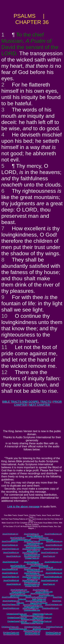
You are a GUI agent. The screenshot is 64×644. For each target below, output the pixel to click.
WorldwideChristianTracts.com (32, 616)
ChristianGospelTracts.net (17, 621)
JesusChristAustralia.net (53, 577)
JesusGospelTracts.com (18, 629)
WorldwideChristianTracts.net (32, 623)
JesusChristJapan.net (35, 571)
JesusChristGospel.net (49, 580)
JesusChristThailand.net (31, 577)
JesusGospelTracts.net (32, 631)
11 (4, 347)
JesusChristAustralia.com (33, 606)
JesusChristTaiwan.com (11, 605)
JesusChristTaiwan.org (11, 549)
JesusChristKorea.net (54, 569)
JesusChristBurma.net (54, 573)
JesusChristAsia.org (31, 534)
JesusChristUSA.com (17, 593)
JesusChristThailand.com (32, 605)
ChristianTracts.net (32, 586)
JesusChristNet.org (46, 540)
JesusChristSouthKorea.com (36, 597)
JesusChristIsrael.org (10, 534)
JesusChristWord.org (11, 553)
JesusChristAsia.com (40, 590)
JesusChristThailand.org (31, 549)
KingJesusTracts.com (11, 632)
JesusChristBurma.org (54, 545)
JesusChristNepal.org (10, 545)
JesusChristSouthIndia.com (36, 601)
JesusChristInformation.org (21, 540)
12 (4, 372)
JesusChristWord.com (11, 608)
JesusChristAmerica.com (40, 593)
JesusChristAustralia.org (53, 549)
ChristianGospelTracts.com (17, 614)
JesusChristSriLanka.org (35, 547)
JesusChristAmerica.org (39, 538)
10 (4, 316)
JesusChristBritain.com (44, 592)
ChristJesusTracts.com (10, 627)
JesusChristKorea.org (54, 541)
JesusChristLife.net (46, 567)
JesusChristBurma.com (11, 597)
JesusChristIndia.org (32, 545)
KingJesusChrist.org (32, 634)
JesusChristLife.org (14, 556)
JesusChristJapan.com (54, 605)
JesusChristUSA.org (18, 538)
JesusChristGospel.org (50, 553)
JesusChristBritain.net (35, 564)
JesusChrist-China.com (39, 603)
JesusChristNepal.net (10, 573)
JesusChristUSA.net (18, 566)
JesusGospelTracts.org (41, 629)
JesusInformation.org (32, 556)
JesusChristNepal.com (11, 601)
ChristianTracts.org (32, 558)
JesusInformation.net (32, 584)
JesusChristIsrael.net (10, 562)
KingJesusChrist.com (11, 634)
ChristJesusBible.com (32, 610)
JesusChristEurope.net (53, 562)
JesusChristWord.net (11, 580)
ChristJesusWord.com (50, 608)
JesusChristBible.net (30, 580)
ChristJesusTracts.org (33, 627)
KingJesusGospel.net (32, 582)
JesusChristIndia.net (32, 573)
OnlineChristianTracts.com (42, 614)
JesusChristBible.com (31, 608)
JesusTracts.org (49, 556)
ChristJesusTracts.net (54, 627)
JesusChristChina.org (32, 541)
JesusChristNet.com (46, 595)
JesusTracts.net (49, 584)
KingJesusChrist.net (53, 634)
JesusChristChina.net (32, 569)
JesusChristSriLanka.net (35, 575)
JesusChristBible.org (30, 553)
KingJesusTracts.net (53, 632)
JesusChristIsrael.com (19, 590)
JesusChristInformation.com (21, 595)
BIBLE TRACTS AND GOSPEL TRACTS (27, 402)
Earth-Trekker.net (33, 579)
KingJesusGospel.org (32, 554)
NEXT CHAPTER (40, 405)
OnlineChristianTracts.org (42, 618)
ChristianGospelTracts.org (17, 618)
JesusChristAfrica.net (10, 569)
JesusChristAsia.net (31, 562)
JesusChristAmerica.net (39, 566)
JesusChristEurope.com (20, 592)
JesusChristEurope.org (53, 534)
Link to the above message (23, 507)
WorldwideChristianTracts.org (32, 619)
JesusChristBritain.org (35, 536)
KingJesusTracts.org (33, 632)
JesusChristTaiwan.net (10, 577)
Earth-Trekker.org (33, 551)
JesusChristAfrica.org (10, 541)
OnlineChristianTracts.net (42, 621)
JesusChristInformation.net (21, 567)
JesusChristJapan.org (35, 543)
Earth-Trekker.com (39, 599)
